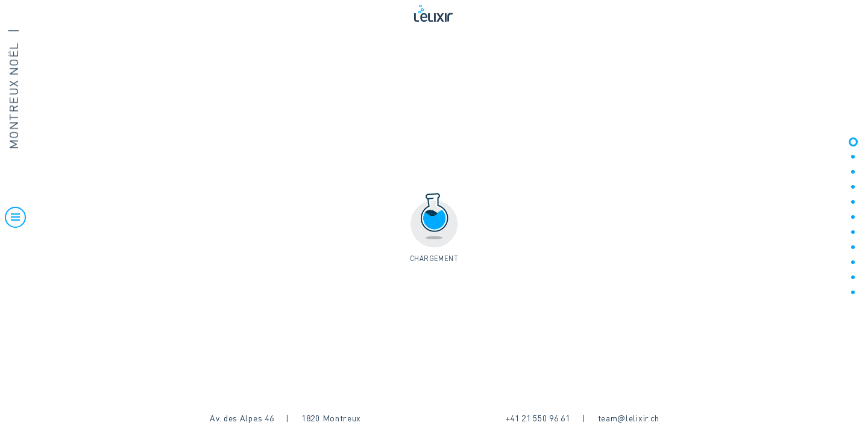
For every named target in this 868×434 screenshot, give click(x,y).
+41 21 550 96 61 (538, 419)
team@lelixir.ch (629, 419)
